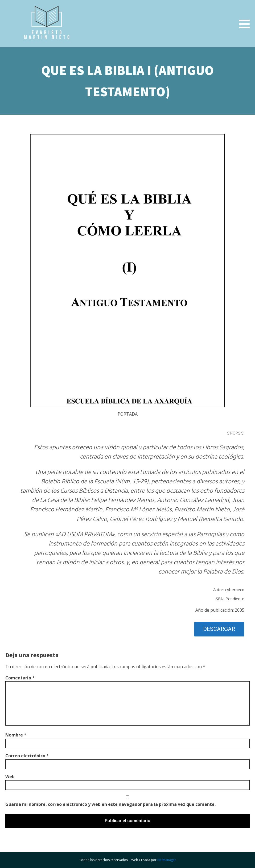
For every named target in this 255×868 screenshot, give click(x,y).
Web (10, 777)
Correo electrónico (27, 756)
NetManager (167, 860)
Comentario (20, 678)
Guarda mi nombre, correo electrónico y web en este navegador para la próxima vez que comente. (110, 804)
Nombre (16, 735)
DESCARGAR (219, 629)
